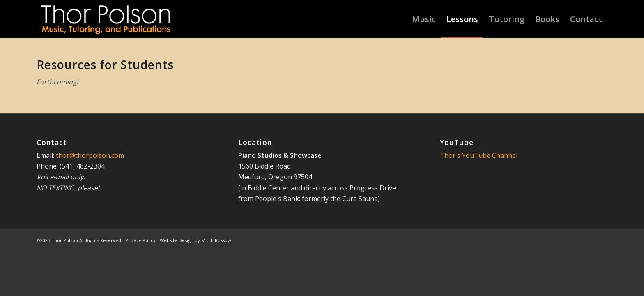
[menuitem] (424, 19)
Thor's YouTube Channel (479, 155)
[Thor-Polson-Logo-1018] (106, 19)
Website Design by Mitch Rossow (195, 240)
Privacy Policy (140, 240)
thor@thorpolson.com (90, 155)
